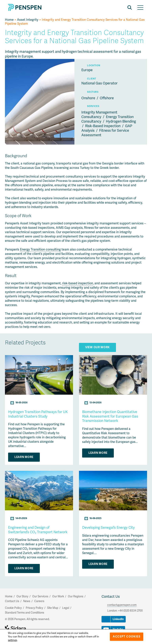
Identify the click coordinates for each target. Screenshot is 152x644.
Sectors (93, 92)
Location (94, 66)
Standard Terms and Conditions (25, 613)
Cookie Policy (13, 608)
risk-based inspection (78, 283)
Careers (39, 601)
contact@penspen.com (122, 605)
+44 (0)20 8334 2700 (130, 611)
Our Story (22, 596)
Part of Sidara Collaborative (28, 628)
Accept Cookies (127, 637)
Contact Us (111, 597)
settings (12, 640)
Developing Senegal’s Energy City (108, 528)
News (27, 601)
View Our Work (97, 347)
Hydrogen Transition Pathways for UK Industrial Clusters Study (38, 414)
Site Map (53, 608)
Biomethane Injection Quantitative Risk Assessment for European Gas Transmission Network (110, 416)
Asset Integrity (28, 20)
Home (9, 20)
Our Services (40, 596)
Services (93, 106)
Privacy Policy (34, 608)
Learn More (24, 457)
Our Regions (76, 596)
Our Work (58, 596)
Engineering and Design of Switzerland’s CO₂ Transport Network (38, 530)
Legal (66, 608)
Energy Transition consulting (40, 250)
